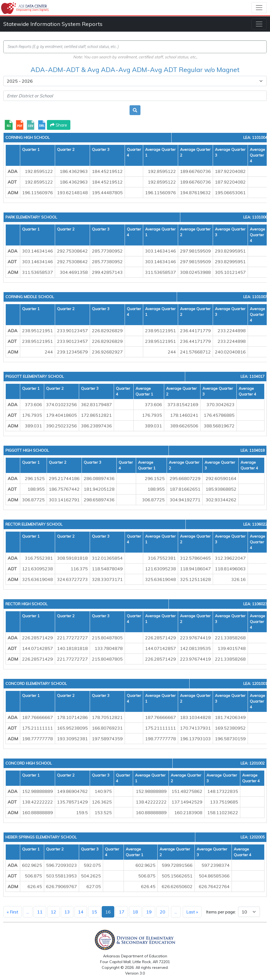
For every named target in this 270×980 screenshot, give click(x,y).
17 (122, 912)
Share (59, 125)
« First (13, 912)
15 (94, 912)
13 (67, 912)
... (28, 912)
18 (135, 912)
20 (163, 912)
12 (53, 912)
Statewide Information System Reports (53, 24)
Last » (192, 912)
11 (40, 912)
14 (81, 912)
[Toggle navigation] (259, 8)
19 (149, 912)
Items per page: (221, 912)
